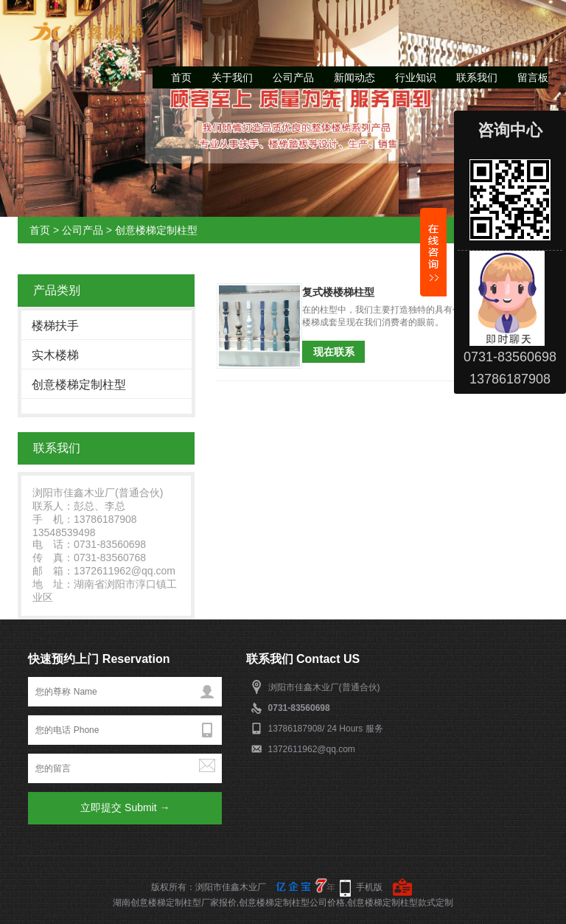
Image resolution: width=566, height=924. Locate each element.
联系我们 (477, 77)
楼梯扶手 (55, 326)
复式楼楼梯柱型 (338, 292)
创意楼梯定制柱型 (156, 230)
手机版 (369, 887)
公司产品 (293, 77)
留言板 (533, 77)
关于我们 (232, 77)
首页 (181, 77)
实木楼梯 (55, 355)
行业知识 (416, 77)
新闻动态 (354, 77)
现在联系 (334, 352)
